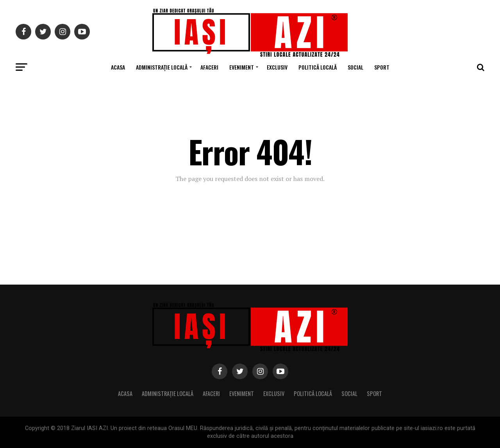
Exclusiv (277, 67)
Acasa (118, 67)
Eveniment (242, 67)
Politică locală (318, 67)
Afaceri (209, 67)
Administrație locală (162, 67)
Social (355, 67)
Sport (382, 67)
